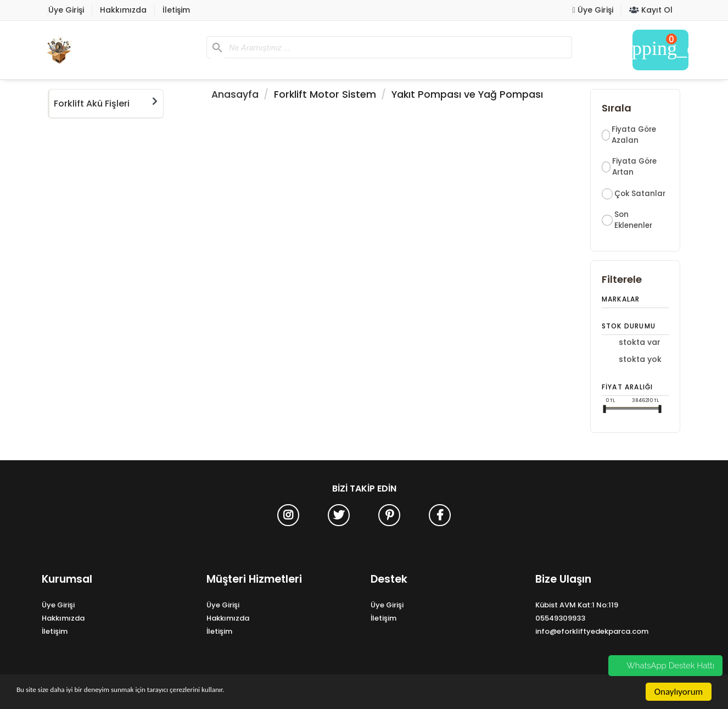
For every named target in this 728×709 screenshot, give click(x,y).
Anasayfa (235, 94)
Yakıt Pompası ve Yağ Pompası (467, 94)
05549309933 (560, 618)
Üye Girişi (66, 10)
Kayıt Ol (651, 10)
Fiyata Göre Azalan (634, 135)
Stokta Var (640, 342)
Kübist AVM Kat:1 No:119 (577, 605)
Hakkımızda (123, 10)
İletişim (176, 10)
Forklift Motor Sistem (325, 94)
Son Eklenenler (633, 220)
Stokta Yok (640, 359)
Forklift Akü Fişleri (106, 103)
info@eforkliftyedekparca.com (592, 631)
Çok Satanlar (640, 194)
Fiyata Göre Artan (634, 167)
